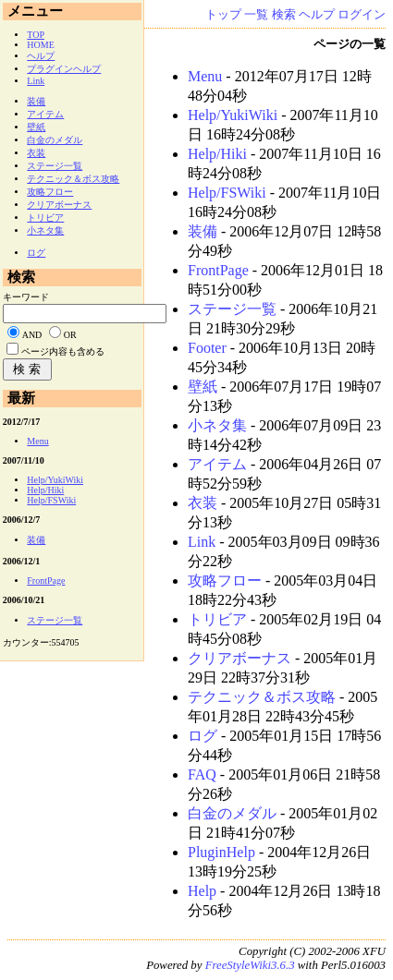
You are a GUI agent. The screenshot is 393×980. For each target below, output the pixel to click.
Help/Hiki (217, 154)
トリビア (217, 619)
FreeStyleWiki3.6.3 (250, 965)
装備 (203, 231)
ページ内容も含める (63, 351)
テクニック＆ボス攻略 (262, 697)
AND (32, 335)
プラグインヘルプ (64, 69)
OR (70, 335)
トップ (223, 15)
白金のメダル (232, 813)
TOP (36, 35)
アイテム (217, 464)
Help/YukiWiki (233, 115)
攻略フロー (225, 581)
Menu (205, 76)
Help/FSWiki (227, 193)
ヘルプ (317, 15)
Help (202, 891)
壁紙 (203, 387)
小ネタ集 (217, 425)
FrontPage (218, 270)
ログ (203, 736)
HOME (40, 45)
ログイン (362, 15)
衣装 (203, 503)
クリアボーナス (239, 658)
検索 (284, 15)
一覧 (256, 15)
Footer (207, 348)
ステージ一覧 (232, 309)
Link (202, 542)
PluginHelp (221, 852)
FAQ (202, 774)
